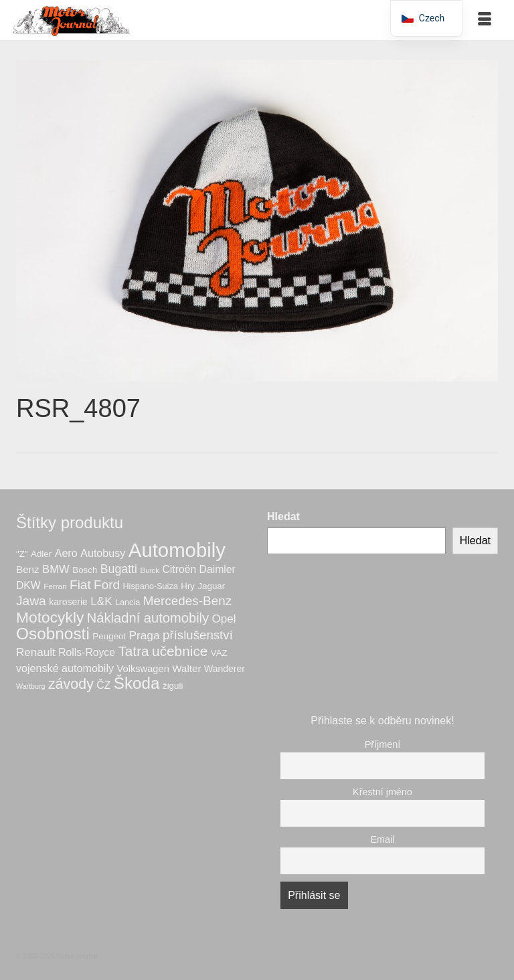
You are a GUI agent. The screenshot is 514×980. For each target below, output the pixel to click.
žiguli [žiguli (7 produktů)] (173, 686)
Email (383, 839)
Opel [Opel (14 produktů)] (224, 619)
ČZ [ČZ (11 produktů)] (103, 685)
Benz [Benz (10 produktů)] (28, 569)
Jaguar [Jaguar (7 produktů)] (211, 586)
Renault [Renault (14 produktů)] (36, 652)
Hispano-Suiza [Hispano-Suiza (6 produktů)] (150, 586)
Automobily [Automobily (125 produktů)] (177, 550)
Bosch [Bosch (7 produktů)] (85, 570)
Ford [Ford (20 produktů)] (107, 585)
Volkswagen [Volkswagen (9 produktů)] (143, 669)
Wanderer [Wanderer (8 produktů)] (225, 669)
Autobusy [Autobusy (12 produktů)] (103, 553)
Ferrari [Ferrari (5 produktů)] (55, 586)
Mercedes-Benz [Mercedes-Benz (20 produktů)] (188, 601)
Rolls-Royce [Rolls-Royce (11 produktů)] (87, 652)
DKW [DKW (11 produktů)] (28, 585)
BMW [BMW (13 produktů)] (56, 569)
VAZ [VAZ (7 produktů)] (219, 653)
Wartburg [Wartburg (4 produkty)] (30, 686)
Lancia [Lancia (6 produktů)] (127, 602)
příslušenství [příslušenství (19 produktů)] (198, 635)
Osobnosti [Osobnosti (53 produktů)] (53, 634)
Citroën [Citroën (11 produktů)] (179, 569)
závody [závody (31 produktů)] (71, 684)
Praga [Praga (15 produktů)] (144, 635)
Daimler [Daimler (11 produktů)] (218, 569)
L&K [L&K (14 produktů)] (101, 601)
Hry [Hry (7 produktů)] (188, 586)
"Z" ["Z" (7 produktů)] (22, 554)
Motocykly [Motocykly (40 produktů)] (50, 617)
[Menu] (485, 20)
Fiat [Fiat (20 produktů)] (80, 585)
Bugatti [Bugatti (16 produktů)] (119, 569)
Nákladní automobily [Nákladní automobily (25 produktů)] (148, 618)
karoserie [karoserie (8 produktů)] (68, 602)
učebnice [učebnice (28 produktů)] (180, 651)
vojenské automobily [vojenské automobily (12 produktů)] (65, 668)
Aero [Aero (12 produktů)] (66, 553)
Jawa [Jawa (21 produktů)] (31, 601)
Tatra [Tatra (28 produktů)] (133, 651)
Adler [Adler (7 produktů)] (41, 554)
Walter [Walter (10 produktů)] (186, 668)
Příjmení (383, 744)
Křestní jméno (382, 792)
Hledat (283, 516)
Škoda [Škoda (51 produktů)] (137, 683)
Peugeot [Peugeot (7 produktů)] (109, 636)
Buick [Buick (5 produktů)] (150, 570)
